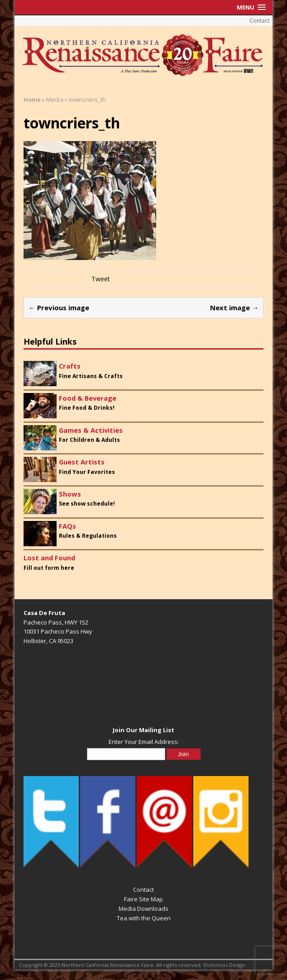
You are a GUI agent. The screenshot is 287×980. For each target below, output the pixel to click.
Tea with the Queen (144, 918)
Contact (259, 21)
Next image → (234, 308)
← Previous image (59, 308)
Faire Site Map (143, 899)
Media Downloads (143, 909)
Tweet (101, 279)
